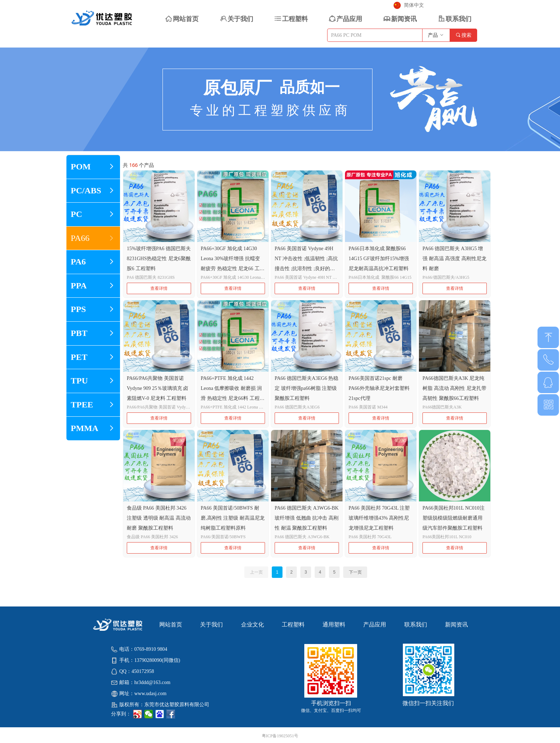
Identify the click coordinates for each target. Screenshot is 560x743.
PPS (93, 309)
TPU (93, 381)
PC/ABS (93, 191)
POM (93, 167)
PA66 (93, 238)
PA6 (93, 262)
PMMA (93, 429)
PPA (93, 286)
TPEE (93, 405)
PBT (93, 333)
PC (93, 214)
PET (93, 357)
